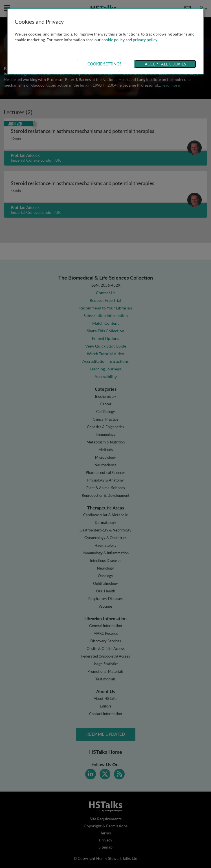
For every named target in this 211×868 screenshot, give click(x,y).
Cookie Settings (105, 64)
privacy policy (145, 40)
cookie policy (113, 40)
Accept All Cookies (165, 64)
